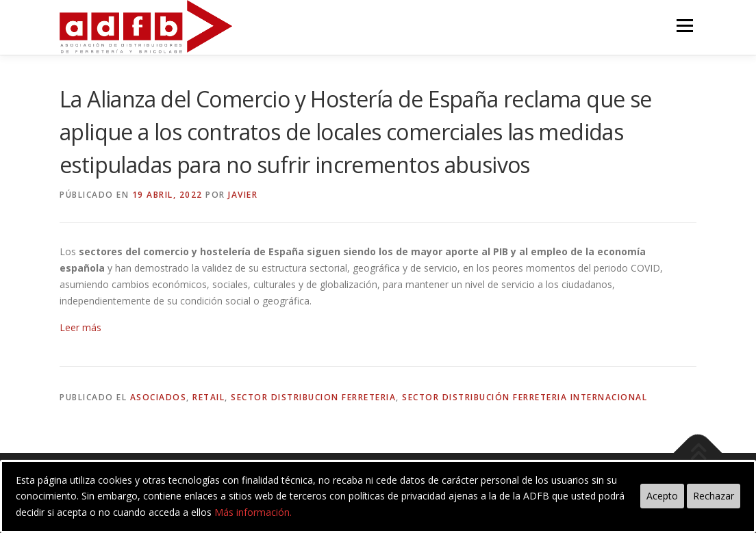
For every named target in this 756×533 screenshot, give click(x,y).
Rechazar (714, 496)
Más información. (253, 512)
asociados (159, 397)
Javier (243, 195)
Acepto (662, 496)
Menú (684, 26)
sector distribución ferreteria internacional (525, 397)
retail (209, 397)
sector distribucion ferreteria (313, 397)
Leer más (80, 327)
